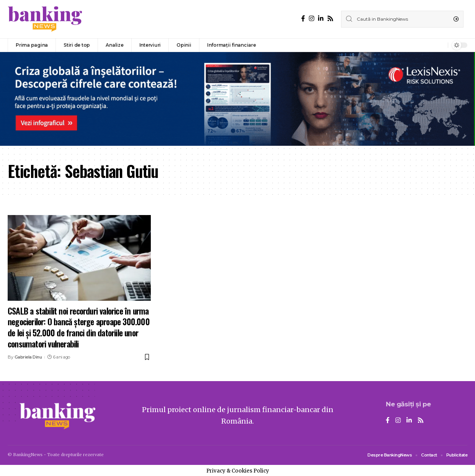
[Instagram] (312, 19)
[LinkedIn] (321, 19)
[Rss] (330, 19)
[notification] (440, 45)
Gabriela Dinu (28, 357)
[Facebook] (303, 19)
